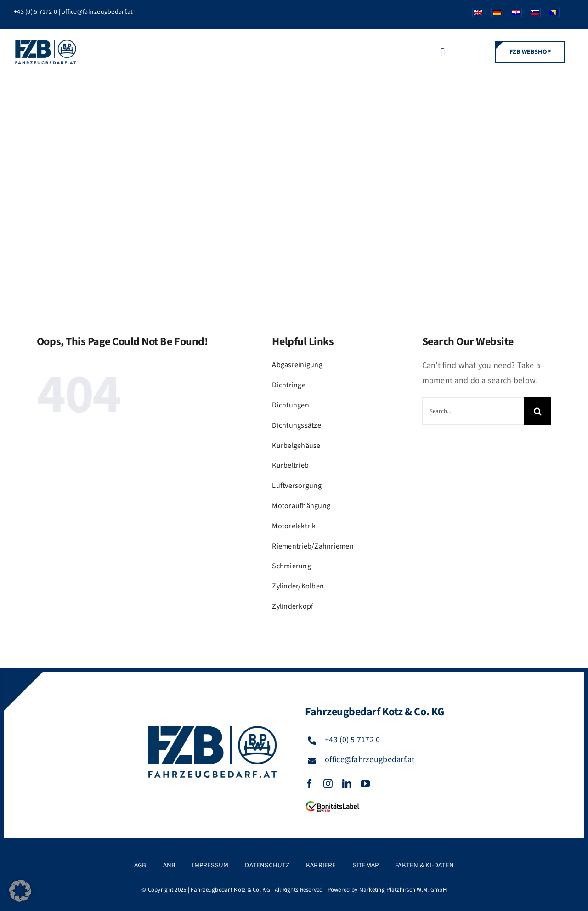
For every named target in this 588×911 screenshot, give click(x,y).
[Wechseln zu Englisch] (475, 15)
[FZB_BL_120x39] (333, 801)
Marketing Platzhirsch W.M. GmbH (403, 890)
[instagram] (328, 784)
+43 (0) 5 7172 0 (35, 12)
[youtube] (365, 784)
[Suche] (537, 411)
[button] (20, 891)
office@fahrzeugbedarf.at (97, 12)
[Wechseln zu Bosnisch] (550, 15)
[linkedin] (347, 784)
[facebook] (310, 784)
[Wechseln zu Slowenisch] (531, 15)
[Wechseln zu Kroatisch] (512, 15)
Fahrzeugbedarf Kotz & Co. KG (230, 890)
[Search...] (473, 411)
